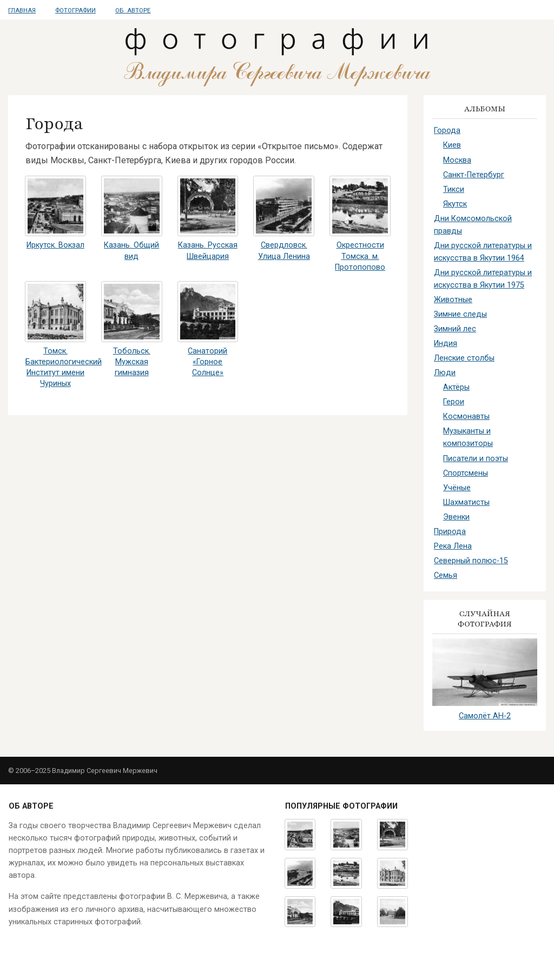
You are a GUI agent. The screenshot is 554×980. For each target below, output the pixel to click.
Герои (454, 402)
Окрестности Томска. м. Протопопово (360, 256)
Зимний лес (455, 329)
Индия (446, 344)
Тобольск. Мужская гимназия (132, 362)
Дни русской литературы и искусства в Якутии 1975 (483, 279)
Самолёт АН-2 (485, 716)
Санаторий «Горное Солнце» (207, 362)
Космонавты (466, 416)
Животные (453, 300)
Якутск (455, 204)
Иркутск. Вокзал (55, 245)
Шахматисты (466, 502)
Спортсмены (466, 473)
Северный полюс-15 (471, 561)
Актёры (456, 387)
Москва (457, 160)
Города (447, 131)
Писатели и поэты (476, 459)
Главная (22, 11)
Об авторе (133, 11)
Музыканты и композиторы (468, 437)
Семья (446, 575)
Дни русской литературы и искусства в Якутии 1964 (483, 252)
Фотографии (75, 11)
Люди (445, 373)
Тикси (454, 189)
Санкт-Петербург (474, 175)
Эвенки (456, 517)
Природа (450, 532)
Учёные (457, 488)
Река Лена (453, 546)
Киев (452, 145)
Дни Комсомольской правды (473, 225)
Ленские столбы (464, 358)
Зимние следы (460, 314)
